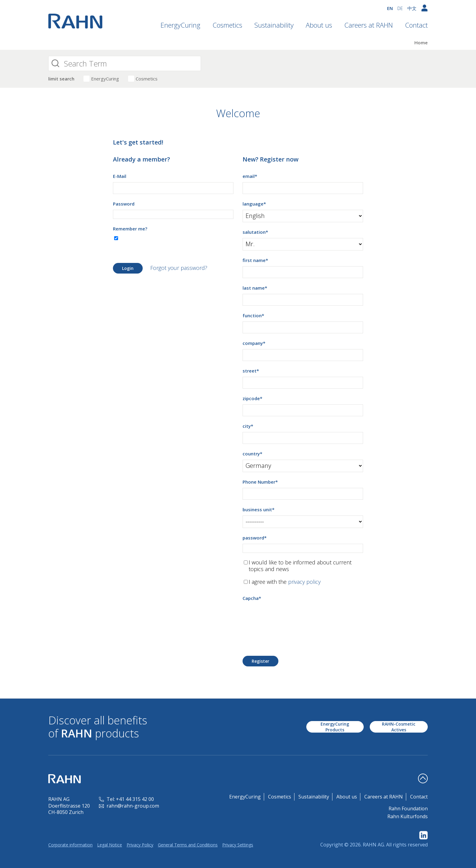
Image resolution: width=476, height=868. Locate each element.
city (248, 426)
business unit (258, 509)
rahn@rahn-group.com (129, 806)
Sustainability (274, 25)
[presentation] (289, 616)
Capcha (252, 598)
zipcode (252, 398)
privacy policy (304, 582)
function (253, 315)
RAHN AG (373, 845)
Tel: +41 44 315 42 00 (126, 799)
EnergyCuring (180, 25)
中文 (412, 8)
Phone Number (260, 482)
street (251, 371)
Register (260, 661)
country (252, 454)
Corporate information (70, 845)
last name (255, 288)
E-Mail (120, 176)
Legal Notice (110, 845)
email (250, 176)
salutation (255, 232)
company (254, 343)
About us (319, 25)
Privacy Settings (238, 845)
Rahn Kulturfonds (408, 816)
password (255, 538)
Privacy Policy (140, 845)
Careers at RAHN (369, 25)
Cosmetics (227, 25)
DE (400, 8)
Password (124, 204)
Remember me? (130, 229)
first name (255, 260)
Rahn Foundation (408, 808)
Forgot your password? (179, 268)
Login (128, 268)
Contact (416, 25)
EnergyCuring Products (335, 727)
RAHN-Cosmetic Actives (399, 727)
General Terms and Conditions (188, 845)
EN (390, 8)
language (254, 204)
